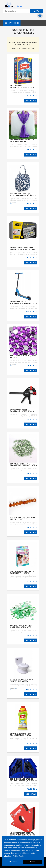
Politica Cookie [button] (19, 856)
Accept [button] (33, 862)
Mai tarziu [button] (13, 862)
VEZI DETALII (31, 101)
